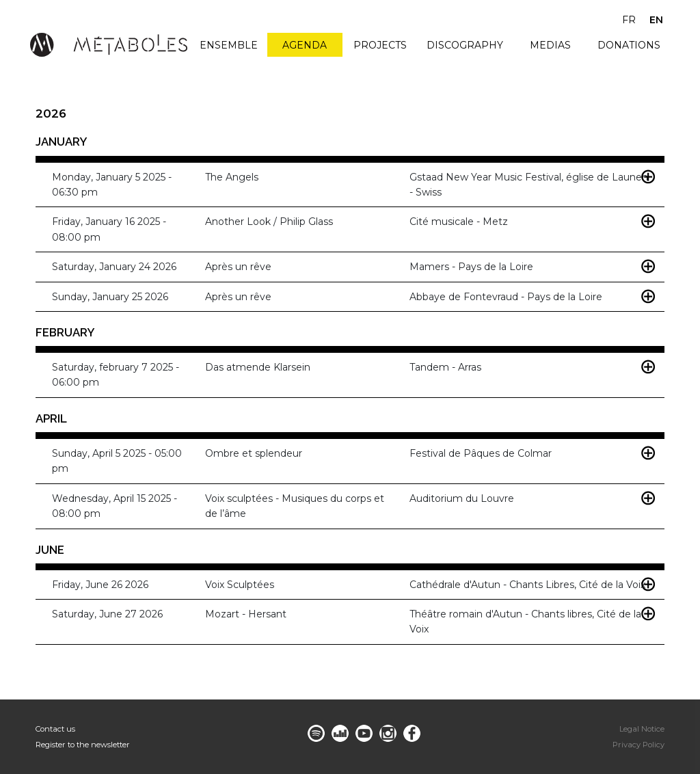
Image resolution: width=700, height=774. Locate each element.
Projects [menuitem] (380, 45)
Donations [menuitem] (629, 45)
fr (629, 20)
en (656, 20)
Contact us (55, 729)
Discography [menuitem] (465, 45)
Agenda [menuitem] (305, 45)
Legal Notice (642, 729)
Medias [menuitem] (550, 45)
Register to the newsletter (83, 745)
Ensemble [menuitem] (229, 45)
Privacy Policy (638, 745)
